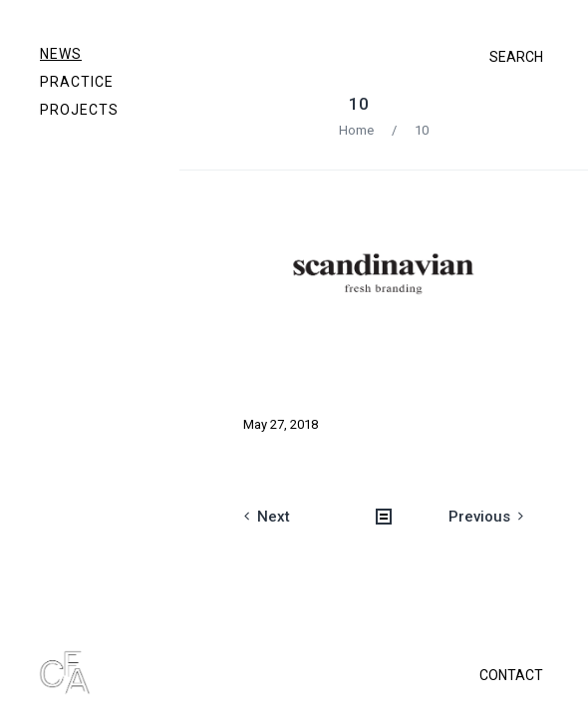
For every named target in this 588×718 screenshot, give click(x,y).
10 (359, 104)
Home (356, 130)
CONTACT (511, 675)
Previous (479, 517)
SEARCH (516, 57)
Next (274, 517)
